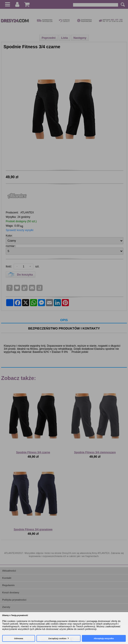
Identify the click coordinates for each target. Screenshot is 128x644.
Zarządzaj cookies (57, 638)
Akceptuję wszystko (104, 638)
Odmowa (19, 638)
